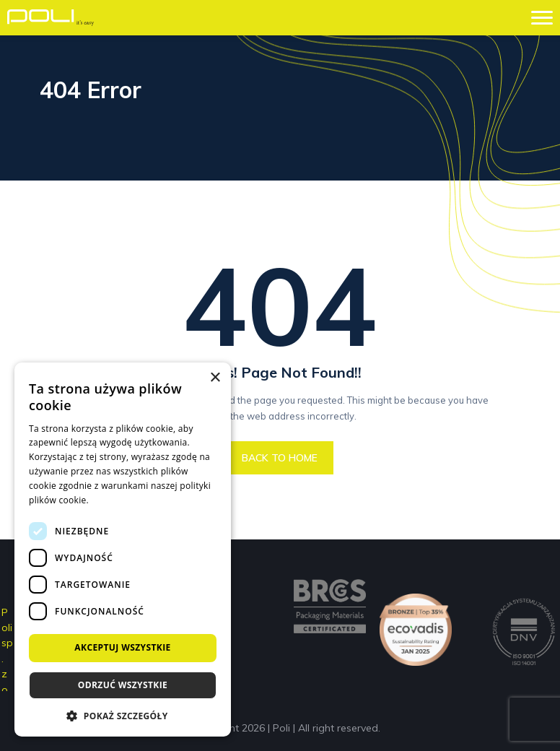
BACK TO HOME (280, 458)
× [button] (215, 378)
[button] (123, 715)
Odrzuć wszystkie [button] (123, 685)
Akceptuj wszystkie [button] (122, 647)
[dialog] (123, 550)
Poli (281, 728)
